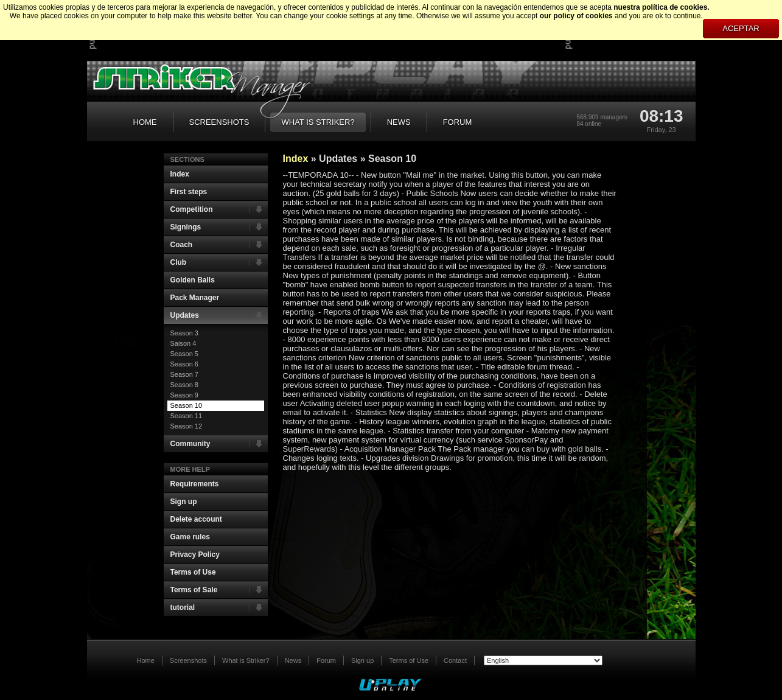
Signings (219, 227)
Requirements (195, 484)
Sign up (184, 502)
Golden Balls (193, 280)
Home (146, 660)
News (293, 660)
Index (180, 174)
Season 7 (184, 374)
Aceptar (741, 28)
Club (219, 262)
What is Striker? (246, 660)
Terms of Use (193, 572)
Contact (455, 660)
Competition (219, 209)
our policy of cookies (576, 16)
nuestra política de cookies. (661, 7)
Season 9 (184, 395)
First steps (189, 192)
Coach (219, 245)
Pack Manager (195, 298)
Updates (219, 315)
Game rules (190, 537)
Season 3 (184, 333)
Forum (326, 660)
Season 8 (184, 385)
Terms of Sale (219, 590)
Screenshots (188, 660)
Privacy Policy (195, 555)
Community (219, 444)
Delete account (196, 519)
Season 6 (184, 364)
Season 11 (187, 416)
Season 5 (184, 354)
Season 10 (187, 405)
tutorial (219, 607)
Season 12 (187, 426)
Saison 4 (183, 343)
